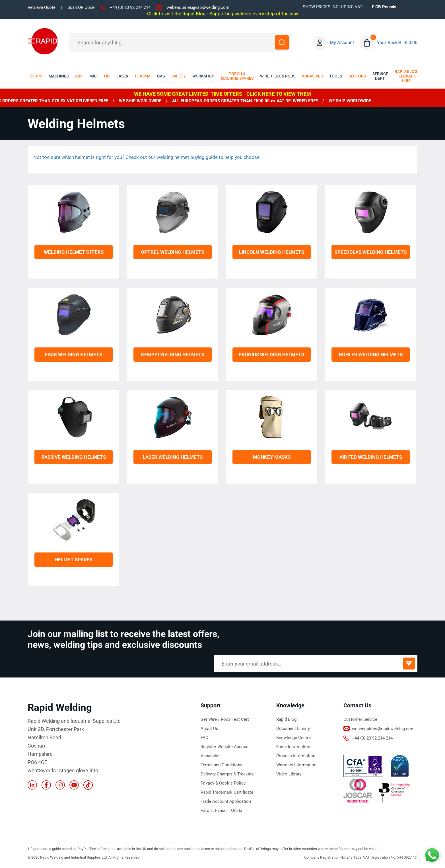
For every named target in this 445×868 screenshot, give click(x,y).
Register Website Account (225, 747)
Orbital (237, 810)
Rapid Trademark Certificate (227, 792)
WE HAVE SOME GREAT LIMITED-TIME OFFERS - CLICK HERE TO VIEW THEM (222, 94)
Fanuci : (223, 810)
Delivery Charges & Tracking (227, 774)
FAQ (204, 738)
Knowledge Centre (293, 738)
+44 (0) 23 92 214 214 (130, 7)
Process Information (296, 756)
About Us (209, 728)
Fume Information (293, 747)
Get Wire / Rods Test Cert (225, 719)
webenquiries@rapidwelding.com (198, 7)
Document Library (293, 728)
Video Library (289, 774)
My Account (342, 43)
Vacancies (211, 756)
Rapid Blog (286, 719)
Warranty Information (296, 765)
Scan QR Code (81, 7)
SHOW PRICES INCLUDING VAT (333, 7)
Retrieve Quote (42, 7)
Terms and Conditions (222, 765)
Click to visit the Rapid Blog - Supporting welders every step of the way (223, 14)
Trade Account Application (226, 801)
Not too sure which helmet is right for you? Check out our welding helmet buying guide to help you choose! (147, 157)
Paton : (208, 810)
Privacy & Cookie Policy (223, 783)
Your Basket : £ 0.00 (397, 43)
